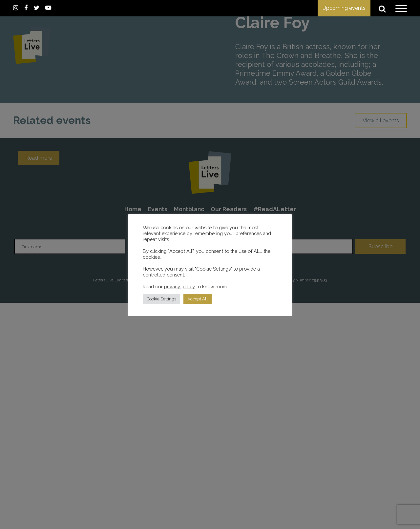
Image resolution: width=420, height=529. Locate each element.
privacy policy (179, 286)
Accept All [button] (198, 299)
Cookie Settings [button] (161, 299)
